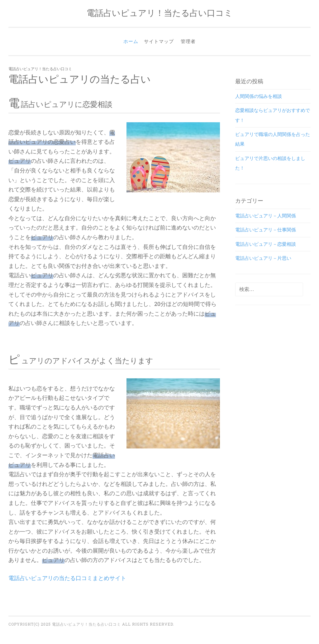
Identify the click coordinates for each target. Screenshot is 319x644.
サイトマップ (159, 41)
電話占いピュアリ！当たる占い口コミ (160, 13)
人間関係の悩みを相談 (259, 96)
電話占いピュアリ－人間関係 (266, 215)
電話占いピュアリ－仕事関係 (266, 230)
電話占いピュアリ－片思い (263, 258)
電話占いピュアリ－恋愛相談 (266, 244)
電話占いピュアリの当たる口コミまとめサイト (67, 578)
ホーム (131, 41)
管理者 (188, 41)
